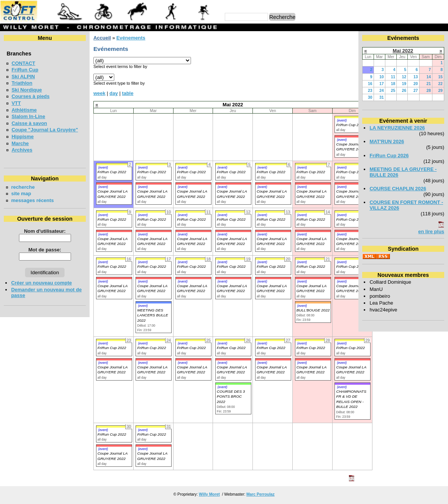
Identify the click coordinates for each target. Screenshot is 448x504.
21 (429, 84)
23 (370, 91)
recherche (23, 187)
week (99, 93)
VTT (16, 103)
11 (393, 77)
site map (21, 194)
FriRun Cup (25, 70)
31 (382, 97)
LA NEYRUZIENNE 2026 (397, 128)
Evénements (131, 38)
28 (429, 91)
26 (404, 91)
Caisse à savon (29, 123)
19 (404, 84)
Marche (20, 143)
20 (416, 84)
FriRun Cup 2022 (350, 125)
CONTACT (23, 63)
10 (382, 77)
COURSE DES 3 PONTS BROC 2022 (231, 397)
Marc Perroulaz (260, 494)
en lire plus (431, 231)
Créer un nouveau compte (41, 283)
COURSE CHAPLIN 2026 (398, 189)
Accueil (102, 38)
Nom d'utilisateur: (45, 231)
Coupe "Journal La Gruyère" (45, 130)
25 (393, 91)
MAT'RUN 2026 (387, 141)
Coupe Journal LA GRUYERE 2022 (113, 288)
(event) (342, 120)
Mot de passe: (45, 250)
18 (393, 84)
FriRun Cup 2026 (389, 156)
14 (429, 77)
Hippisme (22, 137)
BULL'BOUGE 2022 (313, 310)
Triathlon (22, 83)
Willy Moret (209, 494)
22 (440, 84)
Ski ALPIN (23, 77)
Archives (22, 150)
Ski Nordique (27, 90)
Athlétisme (24, 110)
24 (382, 91)
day (114, 93)
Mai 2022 (403, 51)
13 (416, 77)
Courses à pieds (30, 96)
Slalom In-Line (28, 116)
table (128, 93)
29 (440, 91)
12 (404, 77)
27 (416, 91)
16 (370, 84)
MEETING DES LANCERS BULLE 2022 (152, 315)
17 (382, 84)
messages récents (32, 200)
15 (440, 77)
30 (370, 97)
